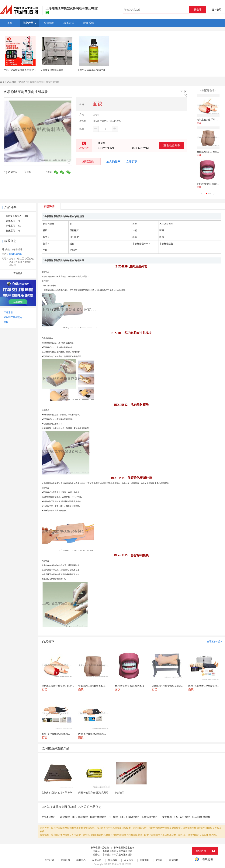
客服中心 (81, 860)
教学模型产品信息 (100, 848)
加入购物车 (113, 162)
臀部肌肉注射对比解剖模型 (210, 152)
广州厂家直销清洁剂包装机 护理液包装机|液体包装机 (30, 70)
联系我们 (65, 860)
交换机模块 (48, 817)
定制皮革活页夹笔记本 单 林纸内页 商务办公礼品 (66, 793)
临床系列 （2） (14, 231)
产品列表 (12, 82)
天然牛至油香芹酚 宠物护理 (91, 70)
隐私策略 (113, 860)
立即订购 (132, 162)
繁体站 (159, 860)
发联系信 (88, 162)
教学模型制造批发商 (124, 848)
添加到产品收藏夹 (13, 317)
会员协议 (129, 860)
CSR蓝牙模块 (182, 817)
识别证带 (119, 793)
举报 (27, 172)
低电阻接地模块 (201, 817)
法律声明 (144, 860)
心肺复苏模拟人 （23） (17, 216)
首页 (2, 82)
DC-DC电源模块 (130, 817)
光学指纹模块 (149, 817)
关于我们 (49, 860)
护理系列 (23, 82)
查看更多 (18, 273)
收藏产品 (11, 172)
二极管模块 (166, 817)
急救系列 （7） (14, 221)
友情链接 (174, 860)
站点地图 (97, 860)
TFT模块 (113, 817)
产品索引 (8, 312)
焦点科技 (116, 864)
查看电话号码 (172, 145)
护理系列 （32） (14, 226)
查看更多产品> (214, 642)
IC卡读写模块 (80, 817)
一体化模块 (64, 817)
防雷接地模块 (98, 817)
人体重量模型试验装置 (52, 70)
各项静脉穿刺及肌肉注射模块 (117, 851)
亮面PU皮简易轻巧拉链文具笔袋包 (96, 793)
